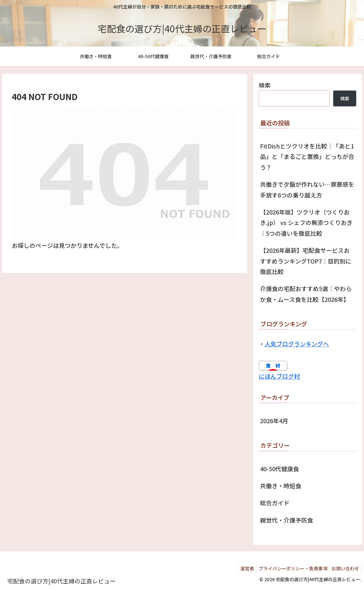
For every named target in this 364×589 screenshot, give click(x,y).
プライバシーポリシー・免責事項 (289, 568)
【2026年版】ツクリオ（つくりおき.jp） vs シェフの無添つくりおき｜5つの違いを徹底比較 (306, 223)
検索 (265, 85)
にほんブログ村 (279, 376)
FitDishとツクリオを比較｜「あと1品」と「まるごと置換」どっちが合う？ (307, 156)
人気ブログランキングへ (297, 344)
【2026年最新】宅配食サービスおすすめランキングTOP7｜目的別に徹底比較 (306, 261)
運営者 (241, 568)
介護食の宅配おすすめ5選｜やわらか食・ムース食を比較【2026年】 (306, 294)
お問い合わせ (344, 568)
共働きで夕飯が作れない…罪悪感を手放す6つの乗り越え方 (307, 189)
